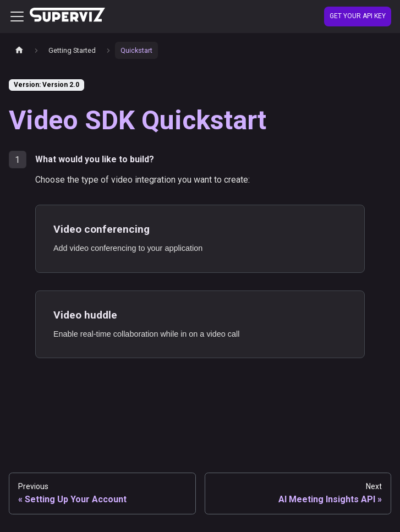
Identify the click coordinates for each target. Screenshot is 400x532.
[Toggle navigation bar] (17, 17)
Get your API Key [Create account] (358, 16)
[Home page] (19, 50)
